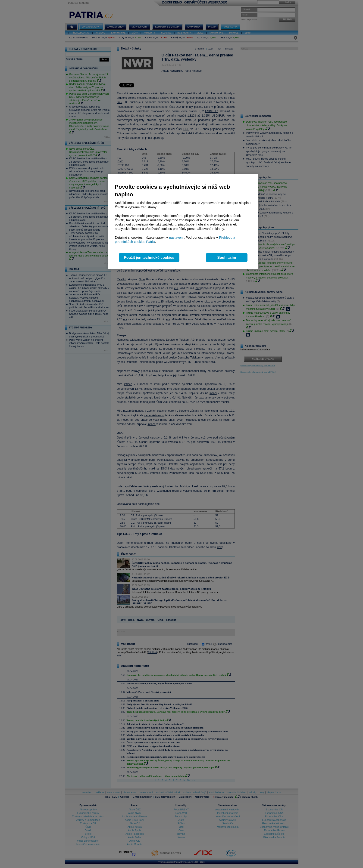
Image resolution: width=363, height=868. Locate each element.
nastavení (176, 238)
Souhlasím (227, 258)
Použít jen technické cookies (149, 258)
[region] (183, 221)
